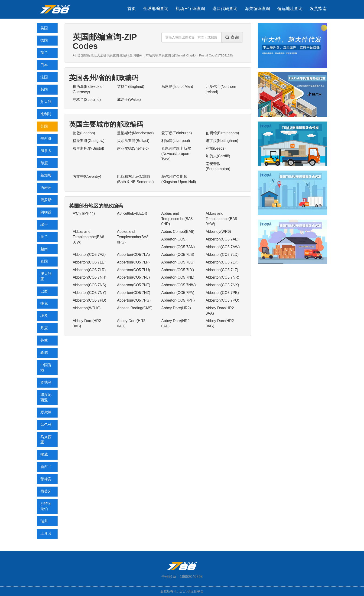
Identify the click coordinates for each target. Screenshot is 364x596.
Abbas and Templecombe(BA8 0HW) (221, 219)
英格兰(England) (131, 87)
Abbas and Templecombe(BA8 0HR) (177, 219)
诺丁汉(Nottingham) (222, 141)
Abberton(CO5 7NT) (134, 285)
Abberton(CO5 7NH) (89, 277)
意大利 (46, 102)
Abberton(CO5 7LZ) (222, 270)
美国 (44, 28)
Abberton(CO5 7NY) (89, 293)
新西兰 (46, 467)
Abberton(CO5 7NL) (178, 277)
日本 (44, 65)
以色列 (46, 425)
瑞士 (44, 225)
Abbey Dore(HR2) (176, 308)
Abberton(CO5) (174, 239)
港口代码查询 (225, 9)
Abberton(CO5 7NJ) (133, 277)
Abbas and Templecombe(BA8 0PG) (133, 237)
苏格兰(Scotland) (87, 100)
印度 (44, 163)
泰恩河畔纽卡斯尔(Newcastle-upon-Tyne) (176, 154)
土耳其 (46, 533)
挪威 (44, 454)
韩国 (44, 89)
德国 (44, 40)
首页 (132, 9)
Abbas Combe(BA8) (178, 232)
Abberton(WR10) (87, 308)
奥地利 (46, 382)
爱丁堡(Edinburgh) (177, 133)
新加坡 (46, 175)
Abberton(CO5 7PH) (178, 300)
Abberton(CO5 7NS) (89, 285)
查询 (232, 37)
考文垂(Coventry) (87, 176)
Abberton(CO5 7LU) (133, 270)
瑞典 (44, 521)
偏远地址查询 (290, 9)
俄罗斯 (46, 200)
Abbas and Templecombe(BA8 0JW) (88, 237)
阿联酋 (46, 212)
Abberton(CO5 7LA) (133, 255)
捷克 (44, 303)
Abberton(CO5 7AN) (178, 247)
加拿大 (46, 151)
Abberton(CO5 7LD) (222, 255)
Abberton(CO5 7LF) (133, 262)
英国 (44, 126)
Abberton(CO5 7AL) (222, 239)
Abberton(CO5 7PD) (89, 300)
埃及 (44, 316)
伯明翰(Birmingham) (222, 133)
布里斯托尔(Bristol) (88, 148)
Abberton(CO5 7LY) (178, 270)
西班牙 (46, 188)
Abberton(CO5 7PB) (222, 293)
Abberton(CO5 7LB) (178, 255)
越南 (44, 249)
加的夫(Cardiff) (218, 156)
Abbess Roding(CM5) (135, 308)
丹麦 (44, 328)
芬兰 (44, 340)
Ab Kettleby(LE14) (132, 213)
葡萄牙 (46, 491)
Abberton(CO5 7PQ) (223, 300)
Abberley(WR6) (218, 232)
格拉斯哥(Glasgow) (89, 141)
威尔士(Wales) (129, 100)
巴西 (44, 291)
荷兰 (44, 53)
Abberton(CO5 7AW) (223, 247)
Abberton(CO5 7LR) (89, 270)
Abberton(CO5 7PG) (134, 300)
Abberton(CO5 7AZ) (89, 255)
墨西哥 (46, 139)
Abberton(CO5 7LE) (89, 262)
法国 (44, 77)
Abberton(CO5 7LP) (222, 262)
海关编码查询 (257, 9)
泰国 (44, 261)
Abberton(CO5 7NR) (223, 277)
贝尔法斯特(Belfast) (133, 141)
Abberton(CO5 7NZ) (134, 293)
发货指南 (318, 9)
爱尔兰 (46, 412)
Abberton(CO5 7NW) (179, 285)
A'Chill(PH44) (84, 213)
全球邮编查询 (156, 9)
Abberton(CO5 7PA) (178, 293)
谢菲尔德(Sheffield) (133, 148)
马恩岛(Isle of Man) (177, 87)
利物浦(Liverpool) (176, 141)
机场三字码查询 (190, 9)
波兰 (44, 237)
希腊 (44, 353)
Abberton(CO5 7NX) (222, 285)
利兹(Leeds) (216, 148)
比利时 (46, 114)
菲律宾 (46, 479)
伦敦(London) (84, 133)
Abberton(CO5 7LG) (178, 262)
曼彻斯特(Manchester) (135, 133)
